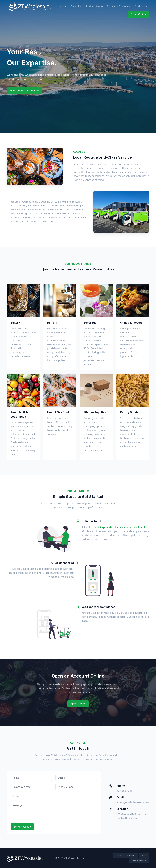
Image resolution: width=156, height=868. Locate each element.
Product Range (94, 6)
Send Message (22, 827)
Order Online (138, 14)
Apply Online (78, 704)
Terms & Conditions (126, 856)
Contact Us (141, 6)
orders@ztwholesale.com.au (133, 802)
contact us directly (135, 527)
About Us (76, 6)
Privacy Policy (139, 861)
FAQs (144, 856)
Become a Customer (119, 6)
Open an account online (24, 90)
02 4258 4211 (124, 791)
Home (63, 6)
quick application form (108, 527)
